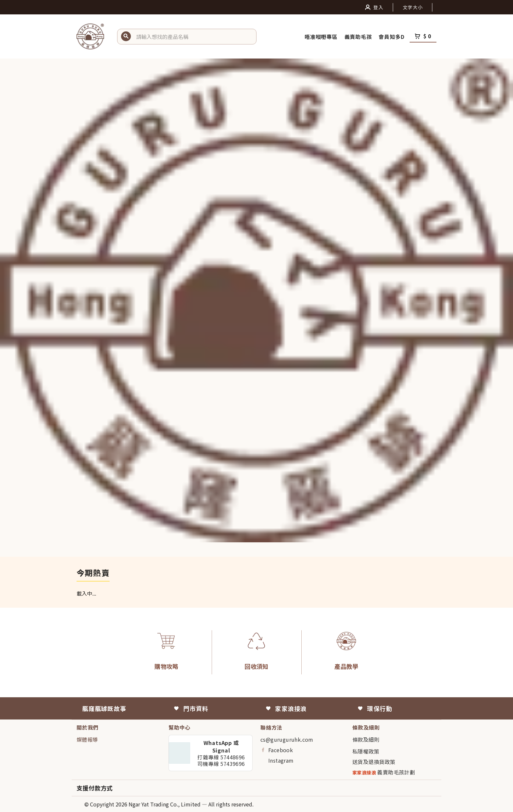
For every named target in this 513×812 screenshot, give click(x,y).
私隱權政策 (366, 751)
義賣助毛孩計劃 (384, 772)
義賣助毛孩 (359, 37)
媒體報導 (87, 739)
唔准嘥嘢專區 (322, 37)
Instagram (277, 760)
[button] (194, 37)
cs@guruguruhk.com (287, 739)
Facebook (277, 750)
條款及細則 (366, 739)
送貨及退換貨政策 (374, 762)
